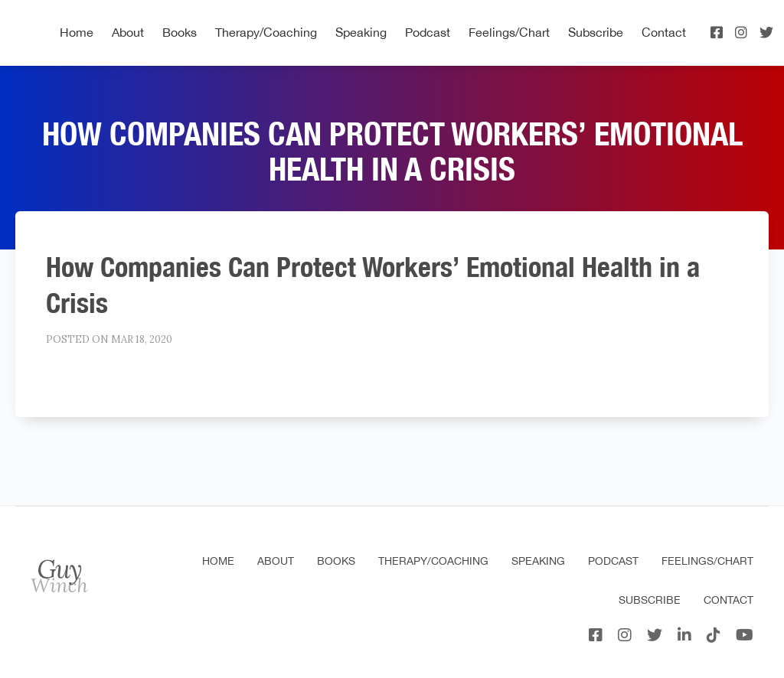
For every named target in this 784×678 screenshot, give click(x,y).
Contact (664, 32)
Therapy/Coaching (266, 32)
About (128, 32)
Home (77, 32)
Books (180, 32)
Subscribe (596, 32)
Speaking (361, 32)
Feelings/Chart (509, 32)
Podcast (428, 32)
